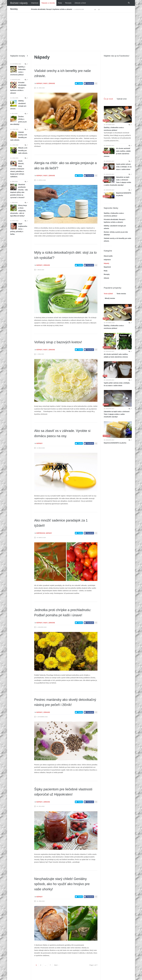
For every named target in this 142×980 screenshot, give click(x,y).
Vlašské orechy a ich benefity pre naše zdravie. (19, 136)
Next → (57, 975)
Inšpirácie (35, 3)
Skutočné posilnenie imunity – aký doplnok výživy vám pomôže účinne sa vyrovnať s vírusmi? (19, 191)
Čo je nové (108, 99)
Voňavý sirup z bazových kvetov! (62, 342)
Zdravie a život (80, 3)
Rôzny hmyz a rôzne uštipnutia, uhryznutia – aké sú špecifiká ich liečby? (19, 211)
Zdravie (52, 83)
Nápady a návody (48, 3)
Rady (60, 3)
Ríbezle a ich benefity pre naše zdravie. (23, 150)
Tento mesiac (121, 294)
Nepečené (107, 267)
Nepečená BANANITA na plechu (124, 194)
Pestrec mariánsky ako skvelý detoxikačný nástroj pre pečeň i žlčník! (61, 710)
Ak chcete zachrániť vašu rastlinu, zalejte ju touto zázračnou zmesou (117, 152)
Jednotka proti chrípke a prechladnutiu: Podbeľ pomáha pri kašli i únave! (63, 615)
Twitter (80, 83)
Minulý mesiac (110, 298)
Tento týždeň (108, 294)
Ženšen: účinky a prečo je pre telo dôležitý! (18, 120)
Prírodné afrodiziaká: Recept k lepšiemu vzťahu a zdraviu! (52, 9)
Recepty (68, 3)
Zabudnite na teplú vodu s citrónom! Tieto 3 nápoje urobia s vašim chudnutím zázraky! (117, 181)
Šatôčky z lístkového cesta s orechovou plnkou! (114, 129)
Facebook (90, 83)
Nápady (39, 83)
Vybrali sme (122, 99)
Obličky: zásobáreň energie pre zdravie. (18, 105)
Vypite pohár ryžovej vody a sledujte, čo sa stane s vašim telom (124, 167)
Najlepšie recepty (18, 56)
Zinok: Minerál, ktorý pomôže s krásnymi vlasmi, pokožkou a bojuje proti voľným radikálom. (17, 169)
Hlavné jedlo (108, 256)
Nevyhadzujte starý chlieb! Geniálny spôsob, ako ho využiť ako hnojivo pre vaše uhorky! (65, 894)
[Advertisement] (71, 29)
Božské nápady (19, 3)
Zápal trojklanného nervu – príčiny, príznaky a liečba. (19, 229)
